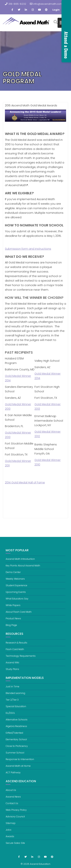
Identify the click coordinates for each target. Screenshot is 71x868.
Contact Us (12, 805)
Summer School (15, 755)
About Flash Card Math (19, 614)
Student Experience (16, 587)
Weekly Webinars (15, 581)
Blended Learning (15, 695)
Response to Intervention (20, 761)
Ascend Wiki (12, 664)
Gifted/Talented (14, 735)
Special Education (16, 708)
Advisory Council (15, 819)
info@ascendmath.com (46, 4)
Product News (13, 621)
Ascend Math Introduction (20, 561)
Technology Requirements (21, 658)
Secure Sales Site (15, 845)
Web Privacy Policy (16, 812)
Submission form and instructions (28, 249)
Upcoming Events (16, 594)
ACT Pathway (13, 775)
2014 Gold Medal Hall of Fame (25, 482)
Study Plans (12, 671)
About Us (11, 792)
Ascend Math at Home (18, 768)
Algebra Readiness (16, 728)
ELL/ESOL (10, 715)
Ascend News (13, 799)
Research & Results (16, 645)
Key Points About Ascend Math (23, 568)
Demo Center (13, 574)
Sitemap (11, 825)
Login (56, 10)
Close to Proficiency (17, 748)
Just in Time (12, 689)
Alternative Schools (17, 722)
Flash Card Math (15, 651)
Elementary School (16, 741)
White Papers (13, 607)
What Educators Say (17, 601)
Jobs (9, 832)
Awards (10, 838)
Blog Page (11, 627)
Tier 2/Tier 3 (12, 702)
